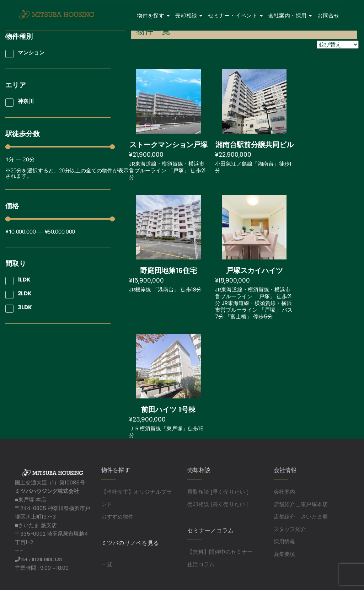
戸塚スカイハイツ (255, 270)
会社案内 (285, 492)
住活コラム (201, 564)
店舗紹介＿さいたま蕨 (301, 516)
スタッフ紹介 (290, 529)
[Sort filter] (338, 45)
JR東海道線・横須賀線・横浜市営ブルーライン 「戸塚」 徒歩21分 (167, 170)
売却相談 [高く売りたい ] (218, 504)
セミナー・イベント (235, 15)
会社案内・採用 (290, 15)
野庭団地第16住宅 (168, 270)
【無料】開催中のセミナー (220, 552)
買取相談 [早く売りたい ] (218, 492)
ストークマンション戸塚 (168, 145)
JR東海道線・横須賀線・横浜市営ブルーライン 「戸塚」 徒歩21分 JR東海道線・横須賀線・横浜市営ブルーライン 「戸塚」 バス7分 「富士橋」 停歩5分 (254, 303)
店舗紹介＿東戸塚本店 (301, 504)
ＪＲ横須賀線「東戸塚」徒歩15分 (166, 432)
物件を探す (153, 15)
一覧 (107, 564)
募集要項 (285, 554)
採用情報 (285, 541)
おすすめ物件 (118, 516)
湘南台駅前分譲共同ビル (255, 145)
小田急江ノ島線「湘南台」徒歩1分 (253, 167)
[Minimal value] (60, 147)
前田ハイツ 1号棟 (168, 409)
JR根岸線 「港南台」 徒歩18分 (165, 289)
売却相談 (189, 15)
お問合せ (328, 15)
